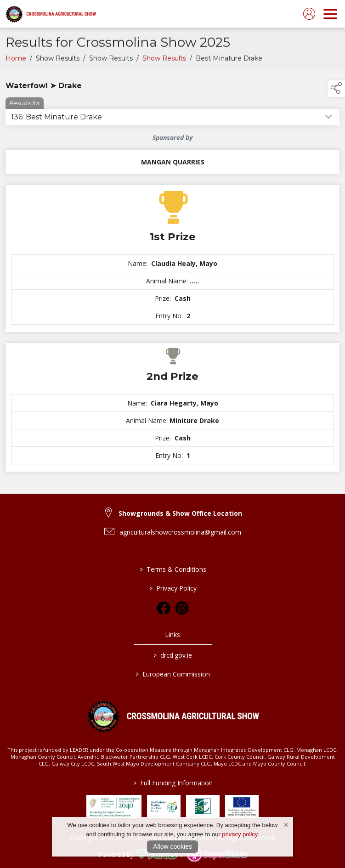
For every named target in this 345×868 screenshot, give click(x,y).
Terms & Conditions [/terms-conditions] (172, 569)
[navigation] (330, 14)
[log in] (309, 14)
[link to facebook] (164, 608)
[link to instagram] (182, 608)
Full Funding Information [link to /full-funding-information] (172, 783)
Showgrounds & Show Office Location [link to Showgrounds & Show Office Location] (180, 513)
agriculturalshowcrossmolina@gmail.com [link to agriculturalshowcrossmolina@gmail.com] (180, 532)
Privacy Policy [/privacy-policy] (172, 588)
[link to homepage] (51, 14)
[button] (336, 89)
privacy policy (240, 834)
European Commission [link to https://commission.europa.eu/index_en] (173, 674)
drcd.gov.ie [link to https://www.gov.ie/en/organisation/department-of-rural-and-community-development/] (173, 655)
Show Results (164, 61)
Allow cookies (172, 846)
